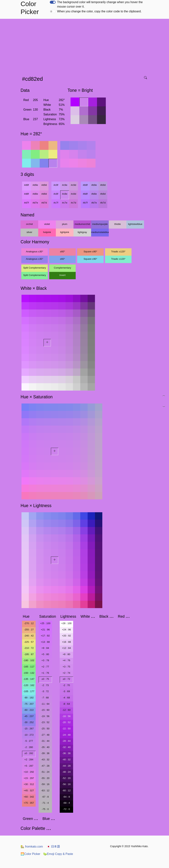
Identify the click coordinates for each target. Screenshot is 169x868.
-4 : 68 (66, 698)
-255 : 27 (29, 630)
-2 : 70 (66, 685)
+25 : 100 (45, 623)
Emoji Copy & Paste (58, 854)
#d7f (26, 203)
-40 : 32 (66, 760)
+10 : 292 (29, 772)
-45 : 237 (29, 716)
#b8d (103, 194)
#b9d (103, 185)
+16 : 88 (66, 642)
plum (65, 224)
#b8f (85, 194)
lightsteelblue (135, 224)
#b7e (94, 203)
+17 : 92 (45, 636)
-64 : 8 (66, 797)
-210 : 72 (29, 648)
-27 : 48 (45, 735)
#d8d (44, 194)
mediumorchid (82, 224)
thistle (118, 224)
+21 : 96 (45, 630)
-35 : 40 (45, 747)
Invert (62, 275)
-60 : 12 (66, 790)
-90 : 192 (29, 698)
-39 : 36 (45, 753)
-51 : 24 (45, 772)
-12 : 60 (66, 710)
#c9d (74, 185)
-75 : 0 (45, 809)
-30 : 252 (29, 722)
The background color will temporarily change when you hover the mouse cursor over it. (100, 4)
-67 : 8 (45, 797)
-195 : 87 (29, 654)
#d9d (44, 185)
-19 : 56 (45, 716)
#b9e (94, 185)
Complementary (62, 268)
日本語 (53, 847)
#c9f (56, 185)
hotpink (47, 232)
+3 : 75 (66, 667)
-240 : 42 (29, 636)
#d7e (35, 203)
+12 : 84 (66, 648)
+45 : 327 (29, 790)
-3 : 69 (66, 691)
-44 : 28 (66, 766)
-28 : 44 (66, 741)
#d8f (26, 194)
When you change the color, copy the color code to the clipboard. (99, 11)
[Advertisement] (85, 46)
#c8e (65, 194)
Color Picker (30, 854)
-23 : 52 (45, 722)
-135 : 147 (29, 679)
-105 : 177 (29, 691)
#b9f (85, 185)
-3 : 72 (45, 691)
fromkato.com (32, 847)
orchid (29, 224)
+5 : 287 (29, 766)
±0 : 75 (45, 679)
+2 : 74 (66, 673)
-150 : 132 (29, 673)
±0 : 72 (66, 679)
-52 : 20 (66, 778)
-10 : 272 (29, 735)
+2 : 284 (29, 760)
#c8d (74, 194)
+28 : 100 (66, 623)
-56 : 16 (66, 784)
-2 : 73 (45, 685)
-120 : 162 (29, 685)
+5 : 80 (45, 654)
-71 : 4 (45, 803)
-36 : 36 (66, 753)
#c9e (65, 185)
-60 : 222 (29, 710)
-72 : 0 (66, 809)
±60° (62, 252)
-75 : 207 (29, 704)
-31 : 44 (45, 741)
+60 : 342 (29, 797)
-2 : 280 (29, 747)
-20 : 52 (66, 722)
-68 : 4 (66, 803)
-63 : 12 (45, 790)
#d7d (44, 203)
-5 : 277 (29, 741)
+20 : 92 (66, 636)
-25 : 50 (45, 729)
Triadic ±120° (118, 252)
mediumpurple (100, 224)
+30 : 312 (29, 784)
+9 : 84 (45, 648)
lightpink (65, 232)
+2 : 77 (45, 667)
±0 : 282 (29, 753)
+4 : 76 (66, 660)
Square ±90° (90, 252)
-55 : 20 (45, 778)
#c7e (65, 203)
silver (29, 232)
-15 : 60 (45, 710)
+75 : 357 (29, 803)
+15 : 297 (29, 778)
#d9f (26, 185)
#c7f (56, 203)
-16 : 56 (66, 716)
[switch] (53, 2)
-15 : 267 (29, 729)
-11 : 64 (45, 704)
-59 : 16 (45, 784)
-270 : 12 (29, 623)
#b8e (94, 194)
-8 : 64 (66, 704)
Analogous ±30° (35, 252)
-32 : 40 (66, 747)
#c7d (74, 203)
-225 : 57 (29, 642)
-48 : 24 (66, 772)
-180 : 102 (29, 660)
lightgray (82, 232)
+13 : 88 (45, 642)
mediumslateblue (100, 232)
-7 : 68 (45, 698)
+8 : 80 (66, 654)
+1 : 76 (45, 673)
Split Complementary (35, 268)
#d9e (35, 185)
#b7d (103, 203)
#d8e (35, 194)
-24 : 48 (66, 735)
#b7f (85, 203)
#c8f (56, 194)
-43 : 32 (45, 760)
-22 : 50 (66, 729)
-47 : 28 (45, 766)
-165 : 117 (29, 667)
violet (47, 224)
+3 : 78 (45, 660)
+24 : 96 (66, 630)
